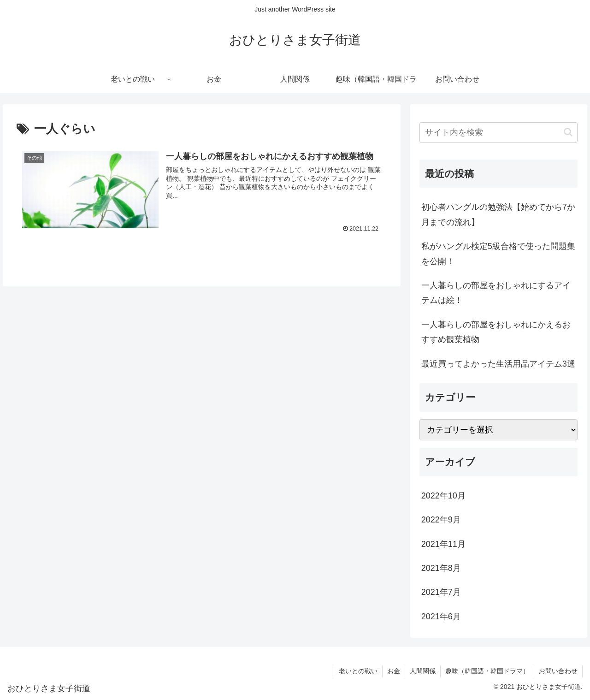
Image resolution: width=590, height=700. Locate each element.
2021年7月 (441, 592)
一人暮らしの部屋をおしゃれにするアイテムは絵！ (496, 293)
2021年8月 (441, 568)
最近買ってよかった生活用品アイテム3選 (498, 364)
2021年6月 (441, 617)
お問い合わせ (558, 671)
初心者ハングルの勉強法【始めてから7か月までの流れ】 (498, 214)
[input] (499, 133)
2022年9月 (441, 520)
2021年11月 (443, 544)
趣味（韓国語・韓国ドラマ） (487, 671)
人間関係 (423, 671)
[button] (568, 132)
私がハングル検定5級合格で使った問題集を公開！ (498, 254)
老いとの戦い (358, 671)
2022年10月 (443, 496)
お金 (394, 671)
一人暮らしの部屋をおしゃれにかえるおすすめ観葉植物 (496, 332)
